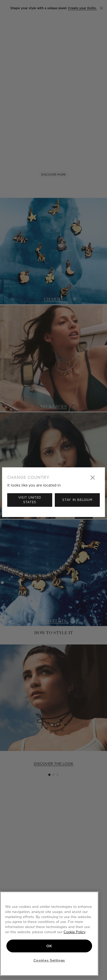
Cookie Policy (74, 932)
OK (49, 946)
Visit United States (30, 500)
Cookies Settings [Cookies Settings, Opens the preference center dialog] (49, 960)
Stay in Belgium (77, 500)
